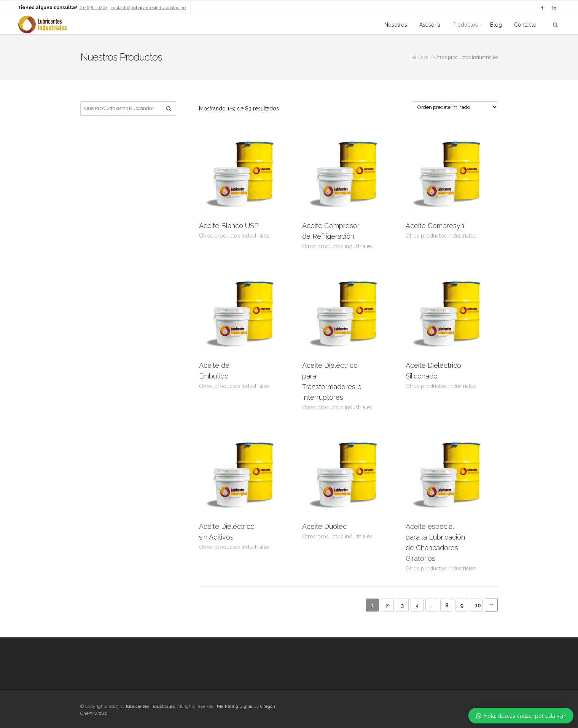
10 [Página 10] (478, 605)
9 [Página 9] (462, 605)
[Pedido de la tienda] (455, 107)
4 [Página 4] (417, 605)
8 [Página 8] (447, 605)
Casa (423, 57)
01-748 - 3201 (93, 8)
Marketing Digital (235, 706)
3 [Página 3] (402, 605)
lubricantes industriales (150, 706)
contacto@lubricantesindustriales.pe (148, 8)
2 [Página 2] (387, 605)
